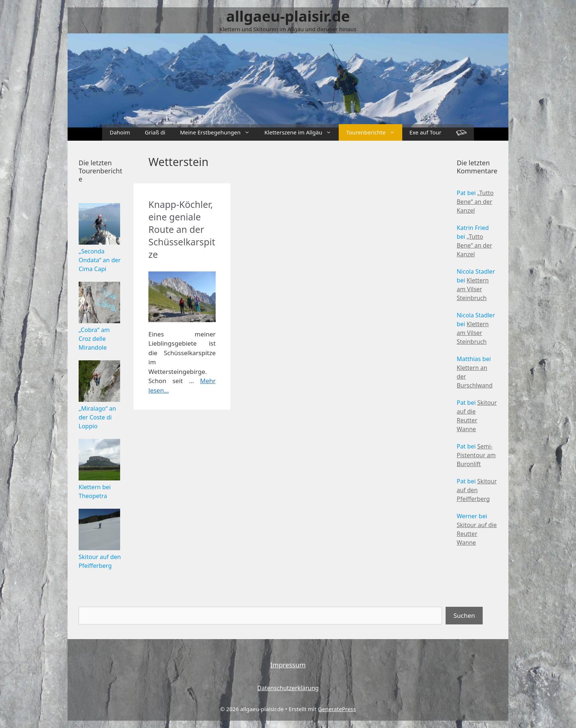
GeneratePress (337, 709)
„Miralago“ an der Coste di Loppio (97, 417)
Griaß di (155, 132)
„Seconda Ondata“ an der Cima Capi (100, 260)
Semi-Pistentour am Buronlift (476, 455)
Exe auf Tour (426, 132)
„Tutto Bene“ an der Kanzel (475, 202)
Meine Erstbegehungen (219, 132)
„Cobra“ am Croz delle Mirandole (94, 339)
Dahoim (120, 132)
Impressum (288, 665)
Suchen (464, 615)
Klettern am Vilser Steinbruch (473, 289)
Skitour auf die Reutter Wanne (477, 534)
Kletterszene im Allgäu (302, 132)
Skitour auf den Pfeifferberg (477, 490)
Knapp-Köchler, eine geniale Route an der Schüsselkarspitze (182, 229)
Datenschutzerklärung (288, 688)
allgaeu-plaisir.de (288, 16)
